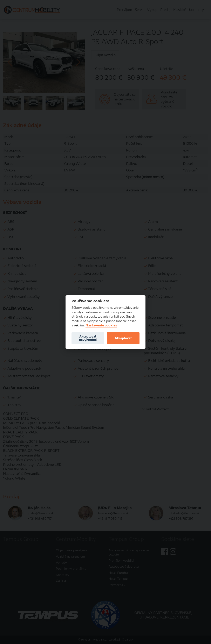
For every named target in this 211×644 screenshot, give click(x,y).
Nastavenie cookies (101, 325)
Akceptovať (123, 338)
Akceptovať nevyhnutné (88, 338)
